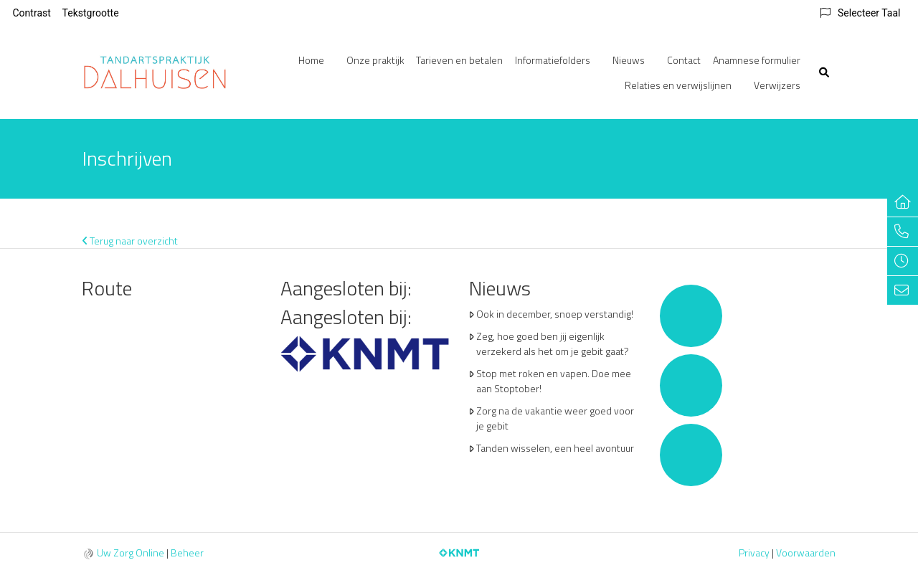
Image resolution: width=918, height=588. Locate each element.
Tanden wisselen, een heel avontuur (555, 448)
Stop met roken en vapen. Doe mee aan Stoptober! (554, 381)
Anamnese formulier (757, 60)
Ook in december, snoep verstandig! (555, 314)
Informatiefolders (553, 60)
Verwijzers (777, 85)
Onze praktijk (375, 60)
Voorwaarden (806, 553)
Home (311, 60)
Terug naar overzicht (130, 241)
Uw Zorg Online (131, 553)
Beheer (187, 553)
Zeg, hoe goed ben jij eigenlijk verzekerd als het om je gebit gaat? (553, 343)
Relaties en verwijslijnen (678, 85)
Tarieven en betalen (459, 60)
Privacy (754, 553)
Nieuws (629, 60)
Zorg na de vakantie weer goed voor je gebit (555, 418)
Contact (684, 60)
